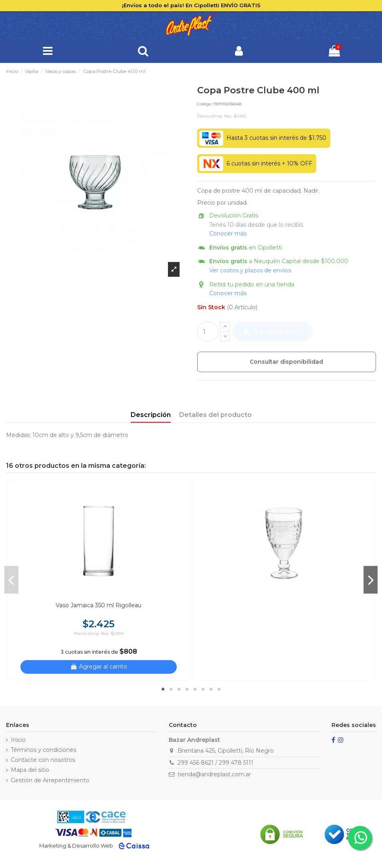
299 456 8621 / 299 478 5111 (215, 763)
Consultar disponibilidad (286, 362)
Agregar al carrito (272, 331)
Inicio (18, 740)
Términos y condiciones (43, 750)
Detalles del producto (215, 415)
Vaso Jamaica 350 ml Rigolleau (99, 605)
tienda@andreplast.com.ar (214, 774)
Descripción (151, 415)
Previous (11, 580)
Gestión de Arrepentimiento (50, 780)
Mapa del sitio (30, 770)
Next (371, 580)
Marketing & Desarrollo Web (76, 846)
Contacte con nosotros (43, 760)
